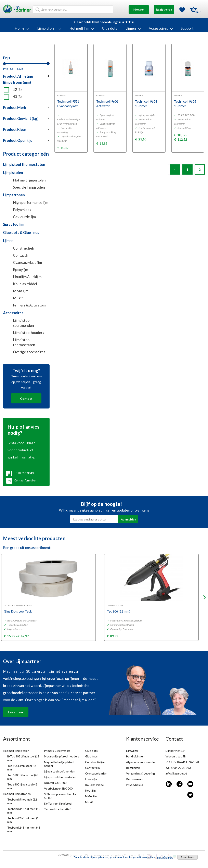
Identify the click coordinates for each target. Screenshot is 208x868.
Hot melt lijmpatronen (17, 794)
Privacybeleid (135, 785)
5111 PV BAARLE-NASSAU (183, 762)
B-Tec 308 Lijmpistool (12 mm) (23, 758)
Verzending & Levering (140, 773)
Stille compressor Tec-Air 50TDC (60, 796)
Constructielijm (25, 248)
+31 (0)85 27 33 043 (178, 768)
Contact (26, 398)
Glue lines (91, 756)
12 (17, 90)
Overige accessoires (29, 352)
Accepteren (187, 857)
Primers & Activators (29, 305)
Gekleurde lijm (24, 217)
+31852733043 (20, 473)
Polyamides (22, 210)
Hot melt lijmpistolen (29, 180)
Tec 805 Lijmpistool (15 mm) (22, 768)
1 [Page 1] (187, 169)
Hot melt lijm (82, 28)
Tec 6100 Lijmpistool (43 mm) (23, 777)
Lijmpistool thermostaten (24, 164)
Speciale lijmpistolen (29, 187)
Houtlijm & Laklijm (27, 277)
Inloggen (139, 9)
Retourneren (134, 779)
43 (17, 97)
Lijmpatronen (14, 195)
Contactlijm (22, 255)
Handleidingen (135, 756)
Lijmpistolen (49, 28)
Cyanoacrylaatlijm (96, 773)
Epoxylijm (21, 269)
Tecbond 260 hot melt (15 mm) (24, 820)
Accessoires (161, 28)
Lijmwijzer (132, 751)
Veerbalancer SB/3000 (58, 788)
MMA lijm (21, 291)
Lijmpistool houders (29, 332)
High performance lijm (31, 202)
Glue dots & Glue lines (21, 232)
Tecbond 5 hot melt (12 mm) (22, 801)
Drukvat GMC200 (55, 783)
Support (187, 28)
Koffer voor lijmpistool (58, 803)
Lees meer (16, 712)
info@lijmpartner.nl (176, 773)
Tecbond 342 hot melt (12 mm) (24, 811)
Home (22, 28)
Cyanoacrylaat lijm (27, 262)
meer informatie (164, 857)
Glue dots (110, 28)
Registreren (164, 9)
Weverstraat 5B (176, 756)
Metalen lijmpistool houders (62, 756)
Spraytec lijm (14, 224)
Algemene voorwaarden (141, 762)
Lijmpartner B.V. (175, 751)
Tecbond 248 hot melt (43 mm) (24, 829)
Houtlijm (90, 790)
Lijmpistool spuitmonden (23, 323)
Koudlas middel (25, 284)
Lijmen (133, 28)
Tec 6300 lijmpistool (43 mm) (22, 786)
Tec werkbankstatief (57, 809)
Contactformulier (21, 480)
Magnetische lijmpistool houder (59, 764)
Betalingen (133, 768)
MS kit (18, 298)
